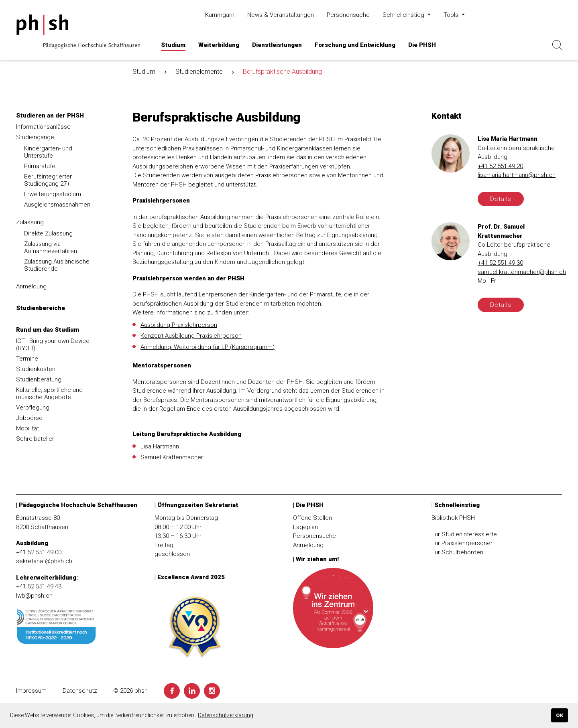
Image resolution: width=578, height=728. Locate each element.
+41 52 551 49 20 (500, 166)
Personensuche (314, 536)
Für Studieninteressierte (464, 534)
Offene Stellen (312, 518)
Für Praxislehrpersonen (463, 543)
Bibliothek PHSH (453, 518)
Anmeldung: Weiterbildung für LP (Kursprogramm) (208, 347)
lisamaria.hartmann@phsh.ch (517, 175)
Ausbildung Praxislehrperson (179, 325)
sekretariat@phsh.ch (44, 561)
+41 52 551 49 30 (500, 263)
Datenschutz (80, 691)
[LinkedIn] (192, 691)
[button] (173, 45)
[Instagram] (212, 691)
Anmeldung (308, 545)
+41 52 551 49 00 (39, 552)
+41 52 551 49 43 (39, 586)
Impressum (31, 691)
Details (501, 199)
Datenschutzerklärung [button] (226, 715)
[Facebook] (172, 691)
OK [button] (560, 715)
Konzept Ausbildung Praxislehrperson (191, 336)
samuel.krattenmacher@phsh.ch (522, 272)
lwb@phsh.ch (34, 596)
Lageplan (305, 527)
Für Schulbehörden (457, 552)
